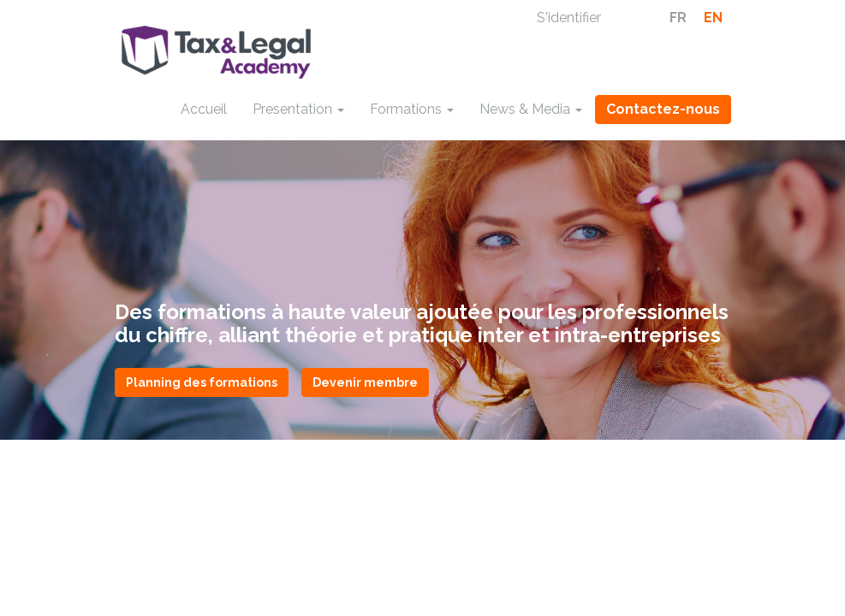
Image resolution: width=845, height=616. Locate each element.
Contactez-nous (663, 109)
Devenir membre (365, 382)
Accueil (204, 109)
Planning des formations (202, 382)
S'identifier (569, 18)
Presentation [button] (298, 109)
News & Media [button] (531, 109)
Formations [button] (412, 109)
